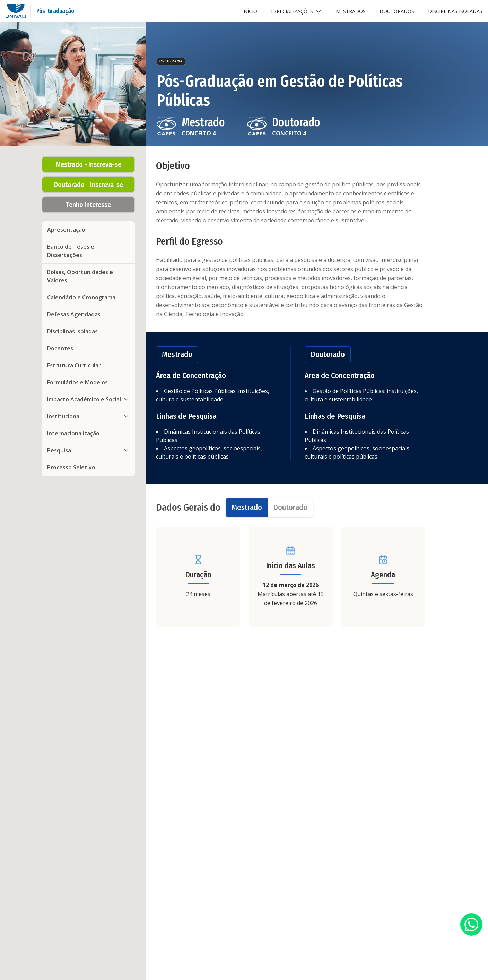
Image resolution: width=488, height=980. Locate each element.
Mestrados (351, 11)
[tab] (247, 507)
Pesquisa (88, 450)
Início (250, 11)
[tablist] (269, 507)
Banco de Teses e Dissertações (71, 251)
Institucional (88, 416)
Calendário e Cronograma (81, 297)
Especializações (297, 11)
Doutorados (397, 11)
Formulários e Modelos (77, 382)
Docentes (60, 348)
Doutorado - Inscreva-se (89, 185)
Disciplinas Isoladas (455, 11)
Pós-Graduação (55, 11)
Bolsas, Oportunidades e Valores (80, 276)
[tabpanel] (290, 577)
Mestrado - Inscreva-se (89, 164)
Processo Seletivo (71, 467)
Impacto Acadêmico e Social (88, 399)
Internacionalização (73, 433)
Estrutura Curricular (74, 365)
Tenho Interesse (88, 205)
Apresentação (66, 230)
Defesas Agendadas (74, 314)
